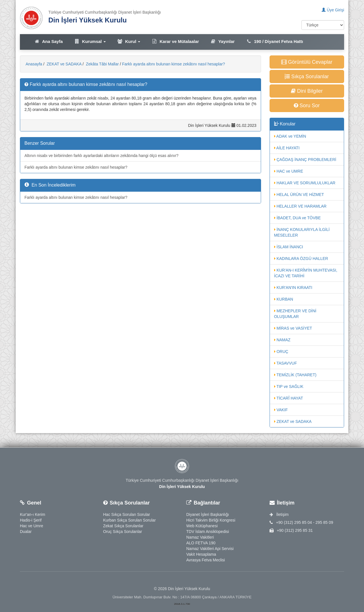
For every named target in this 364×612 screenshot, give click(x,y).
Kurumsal (90, 41)
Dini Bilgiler (307, 91)
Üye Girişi (333, 10)
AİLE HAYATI (287, 148)
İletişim (279, 514)
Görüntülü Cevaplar (307, 62)
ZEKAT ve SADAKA (63, 64)
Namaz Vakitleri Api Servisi (210, 549)
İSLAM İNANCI (289, 247)
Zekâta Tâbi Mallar (102, 64)
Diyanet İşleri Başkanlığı (208, 514)
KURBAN (284, 299)
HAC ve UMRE (289, 171)
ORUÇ (281, 352)
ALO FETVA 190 (201, 543)
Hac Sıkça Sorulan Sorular (127, 514)
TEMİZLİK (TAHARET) (295, 375)
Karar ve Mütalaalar (175, 41)
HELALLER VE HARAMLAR (300, 206)
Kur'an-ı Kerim (33, 514)
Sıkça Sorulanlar (307, 77)
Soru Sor (307, 106)
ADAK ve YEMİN (290, 136)
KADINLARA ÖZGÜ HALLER (301, 259)
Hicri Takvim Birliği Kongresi (211, 520)
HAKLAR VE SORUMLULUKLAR (305, 183)
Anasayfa (34, 64)
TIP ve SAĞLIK (289, 386)
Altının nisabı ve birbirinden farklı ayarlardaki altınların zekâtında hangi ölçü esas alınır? (102, 156)
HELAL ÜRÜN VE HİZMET (299, 195)
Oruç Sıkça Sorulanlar (123, 532)
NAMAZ (282, 340)
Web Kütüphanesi (202, 526)
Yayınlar (223, 41)
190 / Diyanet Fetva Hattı (275, 41)
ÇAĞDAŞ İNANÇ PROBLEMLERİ (305, 160)
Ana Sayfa (48, 41)
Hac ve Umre (32, 526)
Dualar (26, 532)
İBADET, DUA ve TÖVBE (297, 218)
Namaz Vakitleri (200, 537)
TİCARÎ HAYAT (289, 398)
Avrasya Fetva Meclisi (206, 560)
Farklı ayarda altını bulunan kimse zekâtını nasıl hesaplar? (173, 64)
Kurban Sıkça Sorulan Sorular (130, 520)
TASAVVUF (286, 363)
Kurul (129, 41)
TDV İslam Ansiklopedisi (208, 532)
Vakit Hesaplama (201, 554)
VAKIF (281, 410)
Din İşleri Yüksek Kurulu (88, 20)
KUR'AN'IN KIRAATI (293, 288)
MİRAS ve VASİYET (293, 328)
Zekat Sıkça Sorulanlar (123, 526)
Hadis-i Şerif (31, 520)
